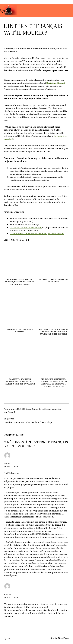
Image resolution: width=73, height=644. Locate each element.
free (42, 422)
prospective (55, 409)
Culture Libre (32, 422)
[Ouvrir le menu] (71, 10)
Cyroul (5, 10)
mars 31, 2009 (11, 467)
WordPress (64, 638)
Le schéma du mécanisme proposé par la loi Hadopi (37, 234)
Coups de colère (40, 409)
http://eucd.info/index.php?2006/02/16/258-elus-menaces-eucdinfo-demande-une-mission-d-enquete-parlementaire (36, 535)
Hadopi (49, 422)
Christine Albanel (55, 83)
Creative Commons (14, 422)
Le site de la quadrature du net (26, 227)
